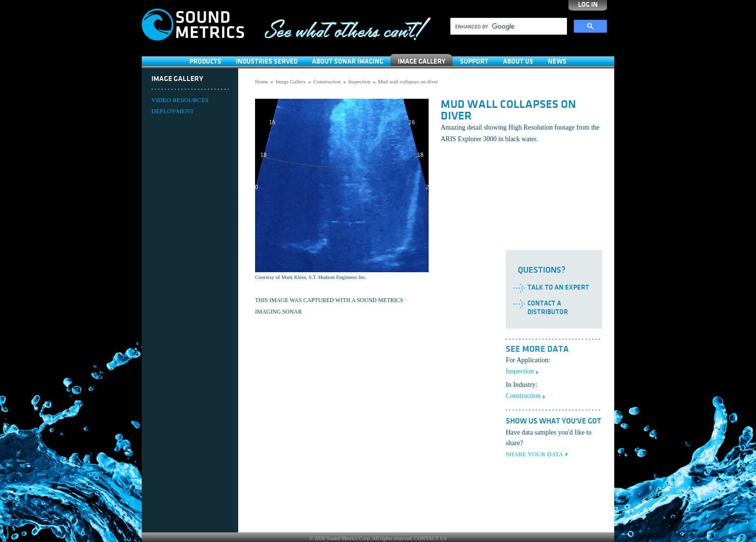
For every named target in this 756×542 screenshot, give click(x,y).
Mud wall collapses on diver (408, 81)
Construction (327, 81)
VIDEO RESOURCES (180, 100)
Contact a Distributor (548, 308)
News (557, 61)
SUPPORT (474, 61)
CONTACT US (431, 538)
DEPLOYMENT (173, 111)
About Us (518, 61)
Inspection (359, 81)
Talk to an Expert (558, 287)
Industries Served (267, 61)
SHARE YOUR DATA (534, 454)
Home (262, 81)
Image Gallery (422, 61)
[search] (508, 26)
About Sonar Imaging (348, 61)
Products (205, 61)
